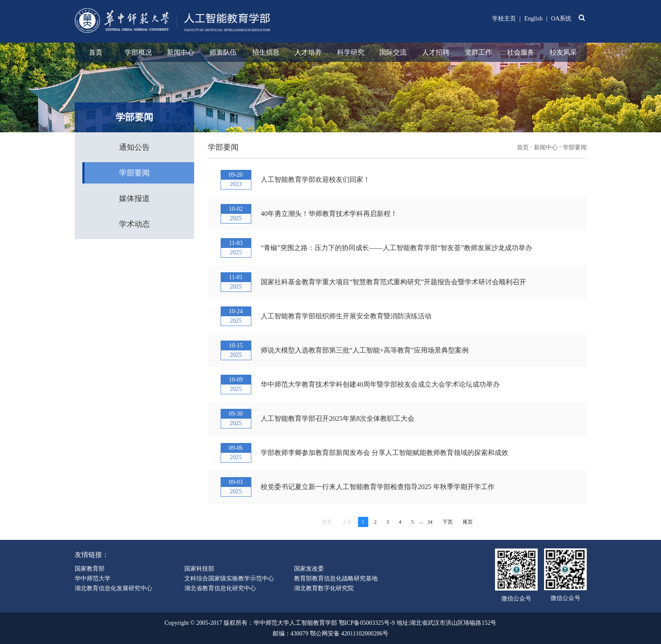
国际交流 (393, 52)
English (534, 19)
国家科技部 (199, 569)
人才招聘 (436, 52)
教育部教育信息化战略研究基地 (336, 578)
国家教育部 (90, 569)
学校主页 (504, 19)
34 (430, 522)
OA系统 (561, 19)
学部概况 (138, 52)
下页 (448, 522)
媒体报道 (134, 198)
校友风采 (563, 52)
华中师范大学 (93, 578)
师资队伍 (223, 52)
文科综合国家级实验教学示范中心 (229, 578)
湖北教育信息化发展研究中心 (114, 588)
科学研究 (351, 52)
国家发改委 (309, 569)
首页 (96, 52)
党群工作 (478, 52)
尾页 (468, 522)
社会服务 (521, 52)
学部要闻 (134, 173)
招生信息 (266, 52)
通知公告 (134, 147)
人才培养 (308, 52)
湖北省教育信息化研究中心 (220, 588)
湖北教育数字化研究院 (324, 588)
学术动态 (134, 224)
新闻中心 (181, 52)
